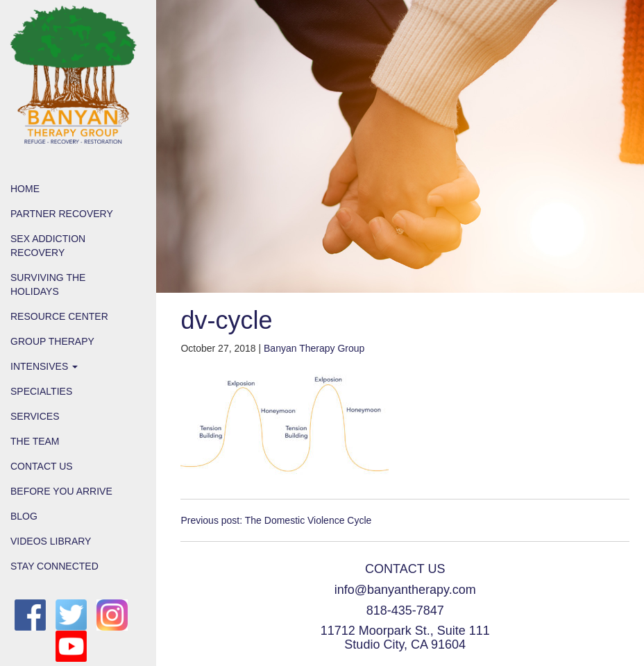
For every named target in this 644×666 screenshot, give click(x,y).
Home (25, 189)
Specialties (41, 391)
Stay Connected (54, 566)
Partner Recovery (62, 214)
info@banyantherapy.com (405, 590)
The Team (35, 441)
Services (35, 416)
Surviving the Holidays (48, 284)
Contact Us (42, 466)
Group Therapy (52, 341)
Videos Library (51, 541)
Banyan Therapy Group (314, 348)
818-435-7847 (405, 610)
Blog (24, 516)
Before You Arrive (61, 491)
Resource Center (59, 316)
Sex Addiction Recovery (48, 246)
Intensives (44, 366)
